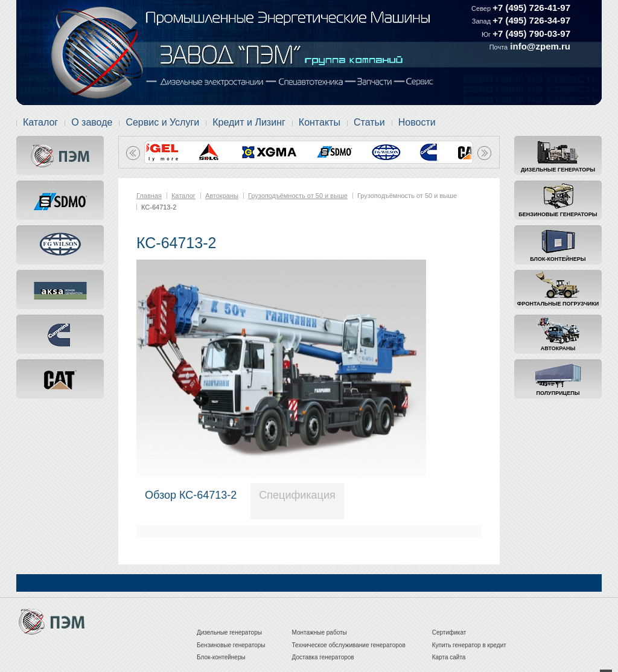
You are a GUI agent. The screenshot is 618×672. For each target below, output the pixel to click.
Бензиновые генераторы (558, 214)
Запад (482, 21)
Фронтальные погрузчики (558, 304)
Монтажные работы (320, 632)
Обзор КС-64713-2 (191, 495)
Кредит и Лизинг (249, 122)
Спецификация (297, 495)
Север (482, 8)
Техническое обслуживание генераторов (349, 645)
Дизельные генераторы (558, 170)
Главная (149, 196)
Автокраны (558, 348)
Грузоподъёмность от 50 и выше (298, 196)
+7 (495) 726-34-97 (531, 20)
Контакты (320, 122)
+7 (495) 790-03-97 (531, 34)
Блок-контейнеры (558, 259)
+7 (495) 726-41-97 (531, 8)
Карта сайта (449, 657)
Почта (499, 47)
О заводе (92, 122)
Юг (487, 34)
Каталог (40, 122)
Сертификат (449, 632)
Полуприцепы (558, 393)
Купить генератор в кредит (469, 645)
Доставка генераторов (323, 657)
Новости (417, 122)
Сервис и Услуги (162, 122)
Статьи (369, 122)
